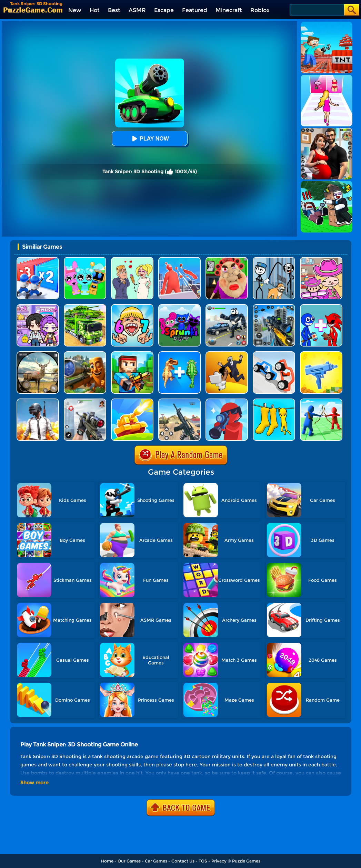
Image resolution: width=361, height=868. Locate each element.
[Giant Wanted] (179, 260)
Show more (34, 783)
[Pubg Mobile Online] (38, 401)
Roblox (260, 10)
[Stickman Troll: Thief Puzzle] (274, 260)
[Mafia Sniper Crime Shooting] (274, 307)
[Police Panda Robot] (227, 307)
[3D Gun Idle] (321, 354)
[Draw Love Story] (132, 260)
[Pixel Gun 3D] (132, 354)
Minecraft (229, 10)
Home (107, 861)
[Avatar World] (321, 260)
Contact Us (183, 861)
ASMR (137, 10)
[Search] (316, 10)
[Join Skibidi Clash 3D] (227, 354)
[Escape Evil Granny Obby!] (227, 260)
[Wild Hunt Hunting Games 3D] (38, 354)
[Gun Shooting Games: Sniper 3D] (85, 401)
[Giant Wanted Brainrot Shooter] (85, 354)
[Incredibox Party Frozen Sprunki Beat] (85, 260)
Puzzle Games (246, 861)
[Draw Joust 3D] (274, 354)
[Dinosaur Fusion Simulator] (179, 354)
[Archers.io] (321, 401)
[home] (33, 10)
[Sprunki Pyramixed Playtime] (179, 307)
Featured (195, 10)
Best (114, 10)
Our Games (129, 861)
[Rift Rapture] (179, 401)
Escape (164, 10)
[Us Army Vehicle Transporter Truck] (85, 307)
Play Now (149, 139)
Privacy (219, 861)
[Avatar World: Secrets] (38, 307)
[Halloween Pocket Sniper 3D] (227, 401)
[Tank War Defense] (132, 401)
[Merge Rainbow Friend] (321, 307)
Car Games (156, 861)
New (75, 10)
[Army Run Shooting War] (38, 260)
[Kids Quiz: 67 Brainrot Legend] (132, 307)
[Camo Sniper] (274, 401)
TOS (203, 861)
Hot (95, 10)
